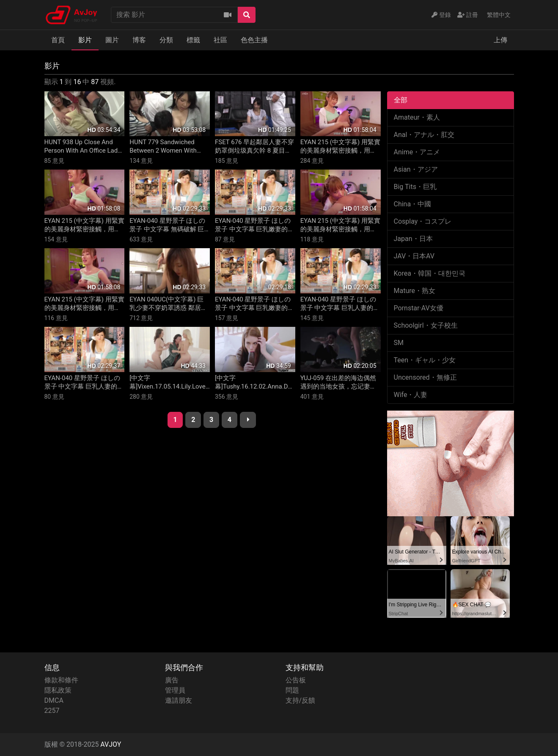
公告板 (296, 680)
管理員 (175, 690)
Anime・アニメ (417, 152)
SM (399, 343)
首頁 (58, 40)
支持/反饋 (301, 700)
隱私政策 (58, 690)
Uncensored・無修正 (425, 377)
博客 (139, 40)
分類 (166, 40)
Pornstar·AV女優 (419, 308)
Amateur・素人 (417, 117)
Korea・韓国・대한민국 (430, 273)
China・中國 (413, 204)
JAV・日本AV (414, 256)
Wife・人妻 (411, 395)
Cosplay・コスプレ (423, 221)
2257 (52, 711)
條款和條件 (61, 680)
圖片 (112, 40)
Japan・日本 (413, 239)
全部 (401, 100)
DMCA (54, 700)
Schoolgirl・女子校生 (426, 325)
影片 (85, 40)
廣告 (172, 680)
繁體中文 (499, 15)
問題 (292, 690)
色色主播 (254, 40)
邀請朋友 (179, 700)
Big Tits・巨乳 (415, 187)
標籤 (193, 40)
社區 (220, 40)
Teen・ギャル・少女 (425, 360)
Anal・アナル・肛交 (424, 135)
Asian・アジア (416, 169)
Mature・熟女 (415, 291)
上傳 (500, 40)
